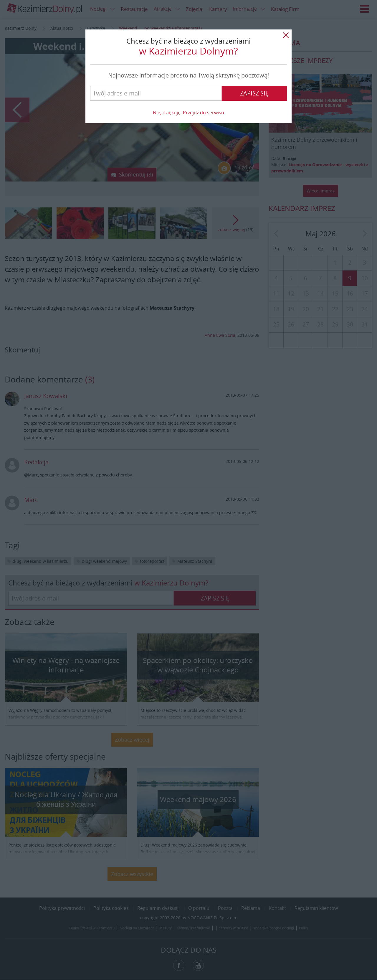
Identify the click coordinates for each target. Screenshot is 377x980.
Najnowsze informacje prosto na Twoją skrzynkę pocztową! (188, 75)
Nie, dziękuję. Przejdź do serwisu (188, 113)
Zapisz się (254, 93)
